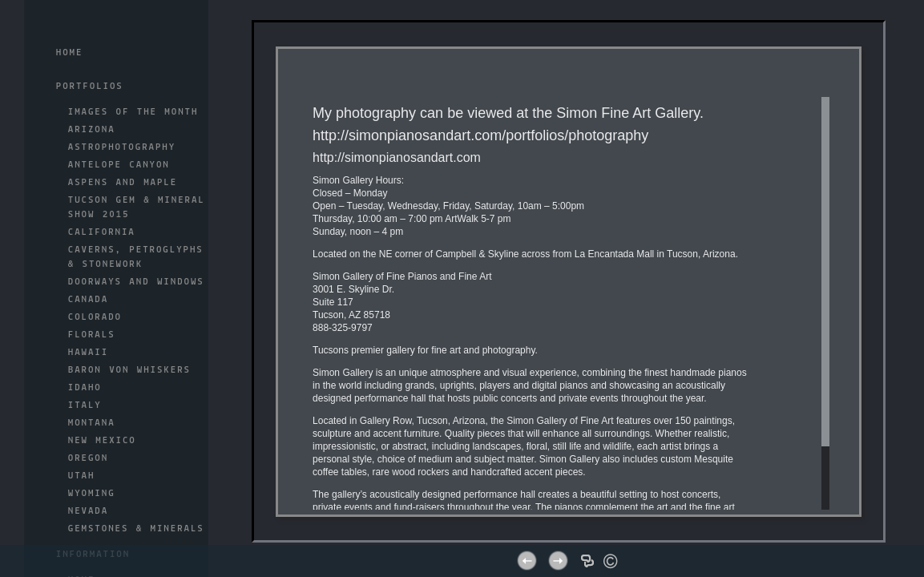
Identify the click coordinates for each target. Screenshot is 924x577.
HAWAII (88, 353)
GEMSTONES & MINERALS (136, 529)
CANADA (88, 300)
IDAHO (85, 388)
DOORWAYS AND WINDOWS (136, 282)
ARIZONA (92, 130)
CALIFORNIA (102, 232)
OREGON (88, 458)
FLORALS (92, 335)
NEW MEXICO (102, 441)
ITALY (85, 406)
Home (70, 53)
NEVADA (88, 511)
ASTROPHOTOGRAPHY (122, 147)
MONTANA (92, 423)
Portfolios (90, 87)
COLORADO (95, 317)
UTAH (82, 476)
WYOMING (92, 494)
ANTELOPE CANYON (119, 165)
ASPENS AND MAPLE (123, 183)
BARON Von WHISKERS (129, 370)
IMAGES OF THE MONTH (133, 112)
